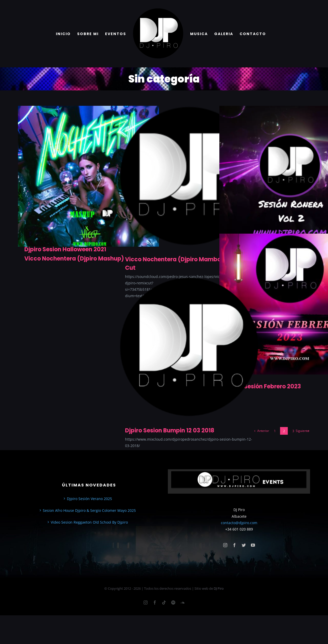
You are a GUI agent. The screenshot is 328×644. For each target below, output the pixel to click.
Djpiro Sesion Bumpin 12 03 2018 (170, 430)
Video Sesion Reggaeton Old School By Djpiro (89, 522)
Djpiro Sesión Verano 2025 (89, 499)
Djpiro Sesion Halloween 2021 (65, 249)
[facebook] (234, 545)
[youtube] (253, 545)
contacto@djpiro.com (239, 523)
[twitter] (244, 545)
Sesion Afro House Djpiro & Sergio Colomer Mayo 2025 (89, 510)
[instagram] (225, 545)
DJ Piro (219, 588)
